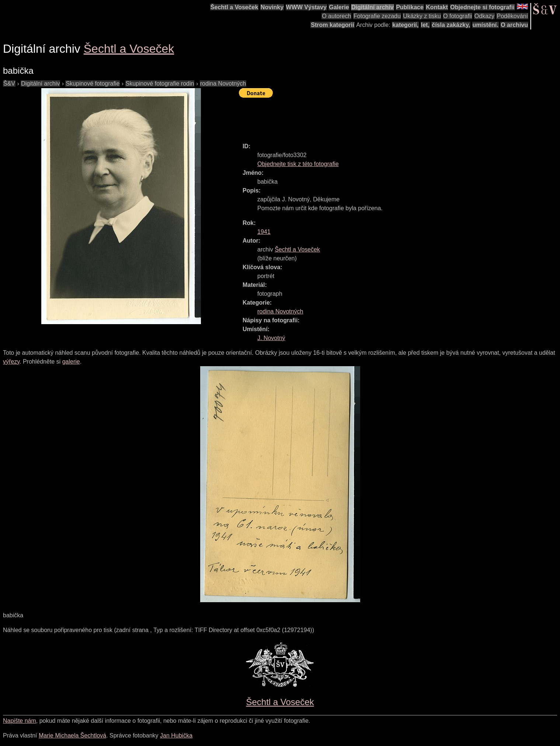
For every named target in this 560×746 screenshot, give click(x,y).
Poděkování (512, 16)
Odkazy (484, 16)
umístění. (486, 25)
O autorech (336, 16)
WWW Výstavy (306, 7)
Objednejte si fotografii (482, 7)
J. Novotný (271, 338)
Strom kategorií (332, 25)
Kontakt (437, 7)
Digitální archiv (373, 7)
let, (425, 25)
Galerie (339, 7)
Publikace (410, 7)
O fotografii (458, 16)
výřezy (11, 362)
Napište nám (20, 721)
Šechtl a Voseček (234, 7)
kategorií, (405, 25)
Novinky (272, 7)
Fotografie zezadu (377, 16)
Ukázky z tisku (422, 16)
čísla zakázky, (451, 25)
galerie (71, 362)
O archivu (514, 25)
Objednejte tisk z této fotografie (298, 164)
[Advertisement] (373, 117)
